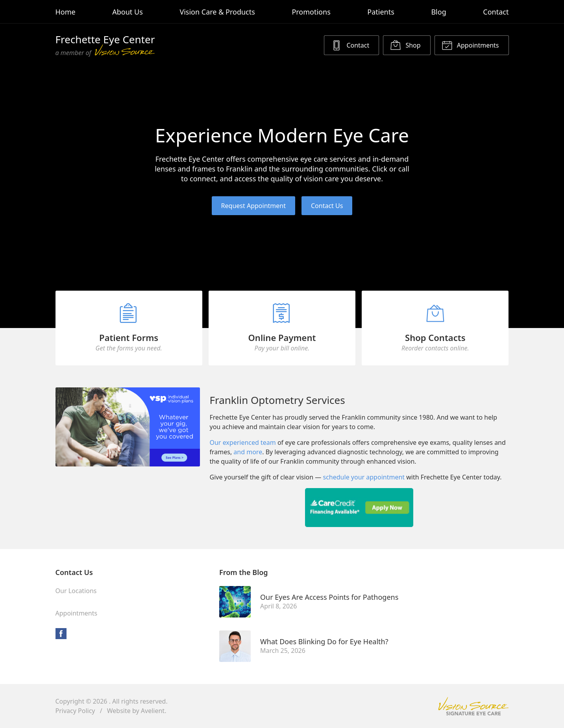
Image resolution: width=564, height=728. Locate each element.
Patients (381, 12)
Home (66, 12)
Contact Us (327, 206)
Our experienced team (242, 442)
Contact (496, 12)
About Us (128, 12)
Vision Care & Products (217, 12)
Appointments (470, 45)
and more (248, 452)
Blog (438, 12)
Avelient (153, 711)
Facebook (61, 634)
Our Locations (76, 591)
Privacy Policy (75, 711)
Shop (405, 45)
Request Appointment (253, 206)
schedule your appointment (364, 477)
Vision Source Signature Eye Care (473, 706)
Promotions (311, 12)
